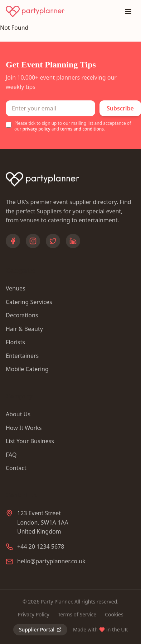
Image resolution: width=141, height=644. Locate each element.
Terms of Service (77, 614)
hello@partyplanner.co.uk (51, 561)
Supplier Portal (40, 629)
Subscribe (120, 108)
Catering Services (29, 302)
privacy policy (37, 129)
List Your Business (30, 441)
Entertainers (22, 356)
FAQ (11, 455)
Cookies (114, 614)
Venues (16, 288)
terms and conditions (82, 129)
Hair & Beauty (24, 329)
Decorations (22, 315)
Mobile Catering (27, 369)
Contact (16, 468)
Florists (15, 342)
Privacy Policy (33, 614)
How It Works (24, 428)
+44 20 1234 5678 (41, 546)
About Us (18, 414)
